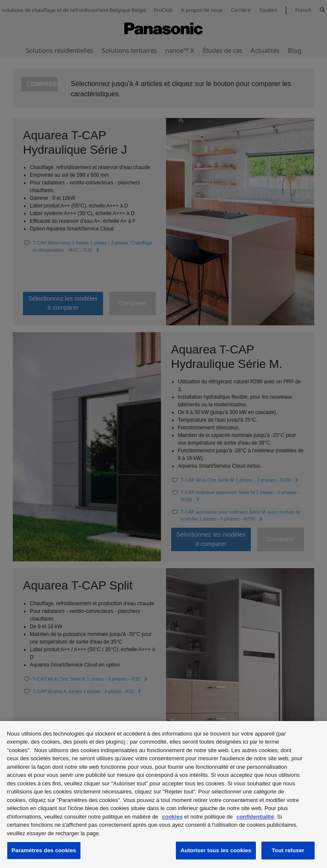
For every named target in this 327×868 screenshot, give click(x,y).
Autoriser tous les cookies (216, 850)
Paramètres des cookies (44, 850)
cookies (172, 817)
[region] (163, 795)
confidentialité (255, 817)
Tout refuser (288, 850)
